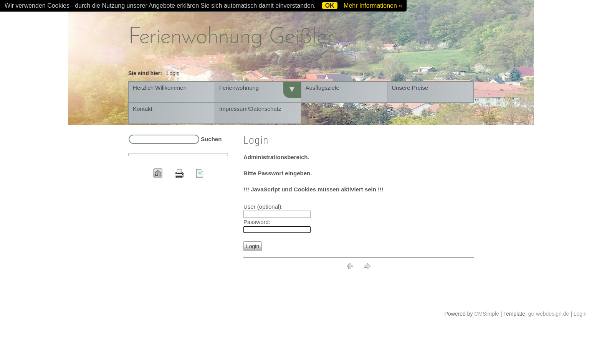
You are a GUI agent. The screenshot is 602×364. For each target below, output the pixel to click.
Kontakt (143, 109)
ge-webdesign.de (549, 314)
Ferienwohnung (239, 88)
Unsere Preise (410, 88)
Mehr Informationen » (373, 6)
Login (580, 314)
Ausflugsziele (322, 88)
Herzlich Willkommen (160, 88)
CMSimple (487, 314)
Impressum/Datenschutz (250, 109)
